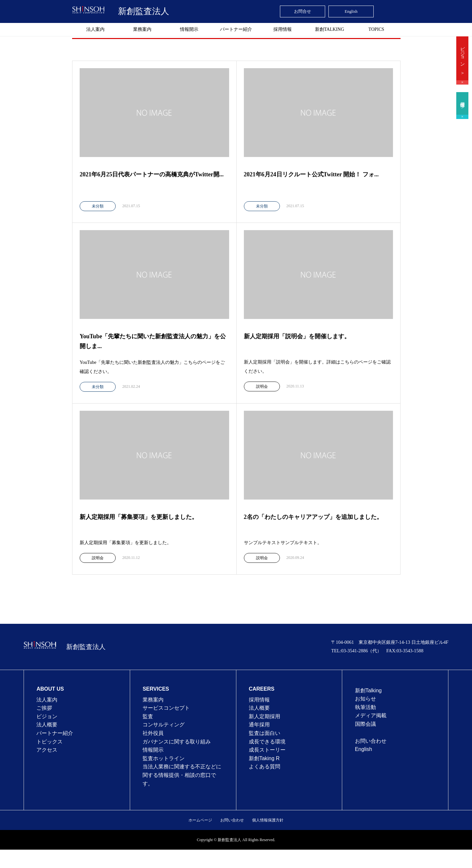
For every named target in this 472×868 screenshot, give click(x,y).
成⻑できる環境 (267, 742)
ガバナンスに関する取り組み (177, 742)
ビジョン (47, 716)
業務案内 (142, 29)
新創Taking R (264, 758)
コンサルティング (164, 725)
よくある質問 (265, 767)
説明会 (262, 386)
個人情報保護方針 (268, 820)
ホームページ (200, 820)
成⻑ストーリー (267, 750)
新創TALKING (330, 29)
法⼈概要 (259, 708)
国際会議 (365, 724)
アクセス (47, 750)
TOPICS (376, 29)
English (364, 749)
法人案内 (95, 29)
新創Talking (368, 690)
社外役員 (153, 733)
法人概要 (47, 725)
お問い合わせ (371, 741)
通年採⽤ (259, 725)
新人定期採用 (265, 716)
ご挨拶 (44, 708)
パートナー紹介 (236, 29)
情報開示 (189, 29)
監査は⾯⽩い (265, 733)
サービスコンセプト (166, 708)
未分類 (98, 206)
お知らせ (365, 699)
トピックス (49, 742)
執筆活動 (365, 707)
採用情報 (283, 29)
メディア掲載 (371, 715)
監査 (148, 716)
